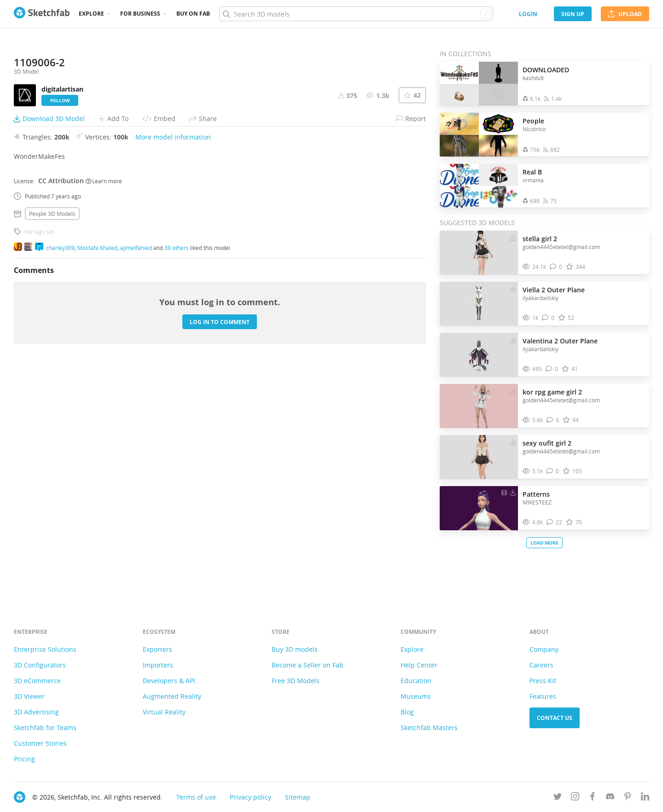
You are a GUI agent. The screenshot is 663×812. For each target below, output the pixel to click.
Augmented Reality (172, 696)
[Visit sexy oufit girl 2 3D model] (479, 457)
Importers (158, 665)
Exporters (157, 649)
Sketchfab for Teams (45, 728)
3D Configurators (40, 665)
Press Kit (543, 681)
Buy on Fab (193, 14)
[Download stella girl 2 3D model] (513, 237)
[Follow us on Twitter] (558, 798)
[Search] (356, 14)
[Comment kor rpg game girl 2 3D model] (553, 420)
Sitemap (298, 797)
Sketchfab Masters (429, 728)
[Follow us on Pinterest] (628, 798)
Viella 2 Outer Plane (554, 290)
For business (140, 14)
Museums (416, 696)
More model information (173, 368)
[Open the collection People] (479, 135)
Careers (541, 665)
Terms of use (196, 797)
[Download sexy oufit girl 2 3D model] (513, 441)
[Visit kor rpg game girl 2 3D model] (479, 406)
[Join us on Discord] (610, 798)
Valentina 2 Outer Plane (560, 341)
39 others (177, 478)
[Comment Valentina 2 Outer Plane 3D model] (552, 369)
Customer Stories (40, 743)
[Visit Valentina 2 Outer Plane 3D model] (479, 355)
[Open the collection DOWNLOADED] (479, 84)
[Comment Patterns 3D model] (554, 522)
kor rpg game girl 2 (552, 392)
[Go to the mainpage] (42, 14)
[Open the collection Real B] (479, 186)
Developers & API (169, 681)
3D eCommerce (37, 681)
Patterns (536, 494)
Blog (407, 712)
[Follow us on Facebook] (593, 798)
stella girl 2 (540, 239)
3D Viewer (29, 696)
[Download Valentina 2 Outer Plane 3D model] (513, 339)
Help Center (419, 665)
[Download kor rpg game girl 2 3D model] (513, 390)
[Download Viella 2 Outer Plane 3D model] (513, 288)
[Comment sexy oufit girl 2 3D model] (553, 471)
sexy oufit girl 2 (547, 443)
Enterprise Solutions (45, 649)
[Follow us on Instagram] (575, 798)
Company (544, 649)
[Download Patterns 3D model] (513, 492)
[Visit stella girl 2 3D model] (479, 253)
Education (416, 681)
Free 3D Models (296, 681)
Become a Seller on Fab (308, 665)
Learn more (104, 411)
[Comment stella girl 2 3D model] (556, 267)
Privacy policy (250, 797)
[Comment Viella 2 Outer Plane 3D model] (548, 318)
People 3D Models (52, 444)
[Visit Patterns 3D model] (479, 508)
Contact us (555, 718)
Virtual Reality (164, 712)
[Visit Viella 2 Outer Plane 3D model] (479, 304)
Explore (91, 14)
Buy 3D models (295, 649)
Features (543, 696)
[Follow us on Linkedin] (645, 798)
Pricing (24, 759)
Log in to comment (220, 552)
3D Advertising (36, 712)
